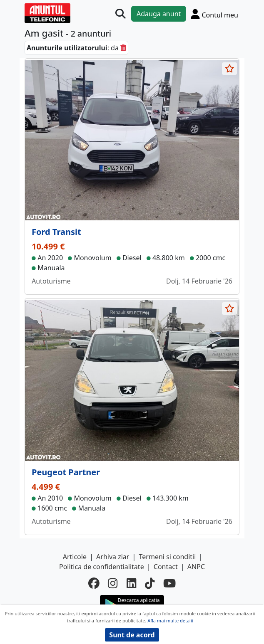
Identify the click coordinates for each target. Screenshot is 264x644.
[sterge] (123, 48)
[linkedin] (132, 583)
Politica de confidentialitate (102, 567)
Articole (75, 557)
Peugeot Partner (66, 472)
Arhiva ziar (113, 557)
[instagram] (113, 583)
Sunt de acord (132, 635)
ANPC (196, 567)
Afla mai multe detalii (170, 621)
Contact (166, 567)
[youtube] (169, 583)
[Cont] (214, 14)
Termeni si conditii (168, 557)
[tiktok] (150, 583)
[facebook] (94, 583)
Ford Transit (56, 232)
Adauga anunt (159, 14)
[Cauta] (121, 14)
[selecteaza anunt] (229, 69)
